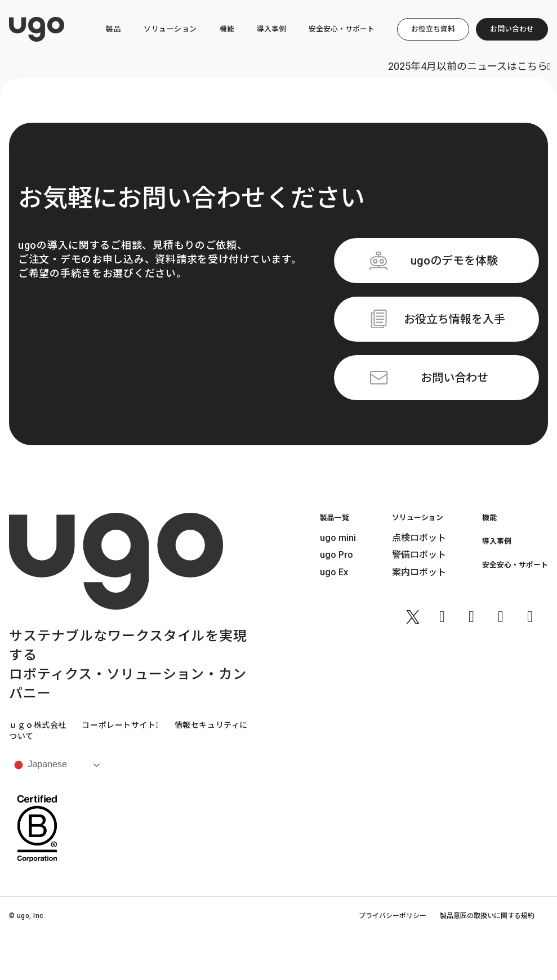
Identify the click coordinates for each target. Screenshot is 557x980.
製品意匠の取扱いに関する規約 (487, 916)
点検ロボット (419, 538)
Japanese (39, 765)
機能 (227, 29)
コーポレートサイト (120, 725)
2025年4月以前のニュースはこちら (470, 66)
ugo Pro (337, 555)
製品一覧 (335, 518)
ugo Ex (334, 572)
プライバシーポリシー (393, 916)
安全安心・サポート (342, 29)
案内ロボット (419, 572)
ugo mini (338, 538)
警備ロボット (419, 555)
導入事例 (271, 29)
